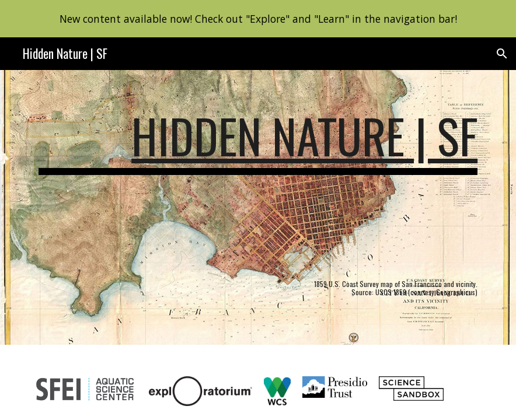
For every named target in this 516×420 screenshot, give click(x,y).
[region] (258, 19)
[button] (502, 54)
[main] (258, 207)
